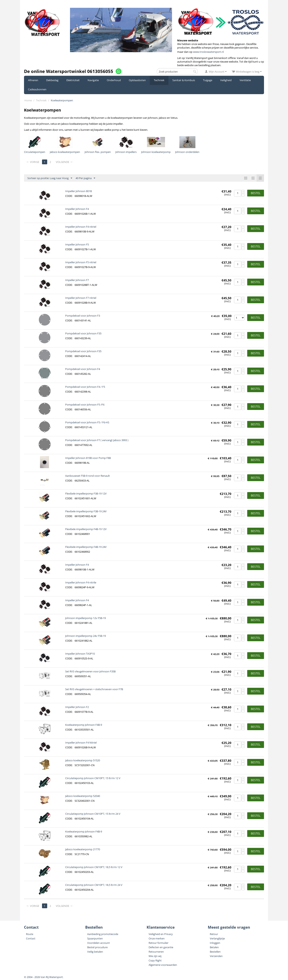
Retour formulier (158, 943)
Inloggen (215, 943)
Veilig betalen (95, 952)
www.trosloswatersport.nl (208, 52)
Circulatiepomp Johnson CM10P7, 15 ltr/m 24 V (93, 814)
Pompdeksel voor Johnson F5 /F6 (85, 405)
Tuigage (208, 80)
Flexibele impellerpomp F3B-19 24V (86, 511)
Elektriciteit (73, 80)
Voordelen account (98, 943)
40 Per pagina (85, 178)
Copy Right (155, 960)
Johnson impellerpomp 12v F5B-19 (85, 618)
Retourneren (156, 952)
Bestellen (215, 952)
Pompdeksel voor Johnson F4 (83, 369)
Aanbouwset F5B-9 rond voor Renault (87, 476)
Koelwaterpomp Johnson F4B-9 (84, 725)
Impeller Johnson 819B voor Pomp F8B (88, 458)
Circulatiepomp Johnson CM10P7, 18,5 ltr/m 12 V (94, 867)
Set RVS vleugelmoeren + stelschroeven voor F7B (94, 689)
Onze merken (157, 938)
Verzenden (216, 956)
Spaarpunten (95, 938)
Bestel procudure (97, 947)
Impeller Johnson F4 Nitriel (81, 743)
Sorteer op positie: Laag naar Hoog (50, 178)
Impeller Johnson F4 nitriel (81, 227)
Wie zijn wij (155, 956)
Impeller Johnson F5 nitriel (81, 262)
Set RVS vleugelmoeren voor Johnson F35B (90, 671)
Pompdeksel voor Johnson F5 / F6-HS (87, 422)
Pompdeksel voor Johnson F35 (83, 333)
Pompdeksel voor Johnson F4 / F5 (85, 387)
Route (30, 934)
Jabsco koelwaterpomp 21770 (83, 849)
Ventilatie (245, 80)
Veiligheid (226, 80)
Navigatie (93, 80)
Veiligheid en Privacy (161, 934)
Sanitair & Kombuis (184, 80)
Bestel (256, 193)
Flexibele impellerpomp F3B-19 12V (86, 493)
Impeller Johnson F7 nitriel (81, 298)
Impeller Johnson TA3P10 (80, 654)
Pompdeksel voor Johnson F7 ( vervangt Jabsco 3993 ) (97, 440)
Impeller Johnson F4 (77, 209)
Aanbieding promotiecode (103, 934)
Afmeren (33, 80)
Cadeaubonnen (37, 89)
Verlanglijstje (217, 938)
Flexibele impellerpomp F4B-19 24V (86, 547)
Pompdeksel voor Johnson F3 (83, 316)
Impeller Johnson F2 (77, 707)
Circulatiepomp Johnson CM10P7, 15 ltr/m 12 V (93, 778)
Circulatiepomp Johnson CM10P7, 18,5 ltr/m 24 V (94, 885)
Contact (31, 938)
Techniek (159, 80)
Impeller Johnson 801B (78, 191)
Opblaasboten (137, 80)
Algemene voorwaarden (163, 965)
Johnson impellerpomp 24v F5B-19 (85, 636)
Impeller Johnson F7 (77, 280)
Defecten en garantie (161, 947)
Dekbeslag (52, 80)
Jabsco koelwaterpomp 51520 (83, 760)
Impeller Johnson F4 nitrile (81, 582)
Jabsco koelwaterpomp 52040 (83, 796)
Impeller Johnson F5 (77, 244)
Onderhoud (114, 80)
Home (28, 100)
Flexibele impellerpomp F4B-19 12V (86, 529)
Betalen (214, 947)
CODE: (69, 196)
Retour (214, 934)
